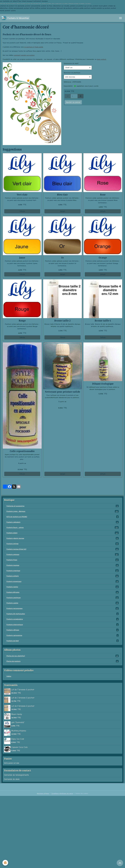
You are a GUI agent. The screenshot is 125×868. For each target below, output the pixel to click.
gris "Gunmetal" (18, 722)
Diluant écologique (103, 384)
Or (62, 258)
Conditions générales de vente (62, 793)
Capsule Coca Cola (19, 747)
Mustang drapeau (19, 731)
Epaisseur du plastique (72, 73)
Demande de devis (12, 779)
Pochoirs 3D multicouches (63, 614)
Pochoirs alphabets (63, 522)
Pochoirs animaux (63, 554)
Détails (22, 211)
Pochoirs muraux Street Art (63, 549)
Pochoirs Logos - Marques (63, 511)
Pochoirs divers (63, 533)
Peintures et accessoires (63, 506)
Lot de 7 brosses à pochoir (23, 690)
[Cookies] (5, 863)
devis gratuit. (102, 59)
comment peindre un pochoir (24, 55)
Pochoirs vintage (63, 544)
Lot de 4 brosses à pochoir (23, 706)
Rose (103, 195)
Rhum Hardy (17, 714)
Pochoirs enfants (63, 576)
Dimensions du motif (71, 63)
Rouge (22, 321)
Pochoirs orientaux (63, 571)
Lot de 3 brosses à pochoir (23, 698)
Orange (103, 258)
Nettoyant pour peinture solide (62, 392)
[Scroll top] (120, 863)
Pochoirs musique (63, 565)
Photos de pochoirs (63, 661)
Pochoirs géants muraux (63, 538)
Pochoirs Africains (63, 592)
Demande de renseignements (16, 775)
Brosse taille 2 (62, 321)
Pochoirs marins (63, 587)
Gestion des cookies (82, 793)
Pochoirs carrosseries (63, 635)
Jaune (22, 258)
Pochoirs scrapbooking (63, 619)
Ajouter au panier (73, 102)
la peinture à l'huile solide (34, 47)
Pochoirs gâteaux (63, 630)
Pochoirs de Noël (63, 641)
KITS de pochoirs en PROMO (63, 517)
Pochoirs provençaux (63, 581)
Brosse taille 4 (103, 321)
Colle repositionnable (22, 451)
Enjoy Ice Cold (18, 739)
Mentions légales (43, 793)
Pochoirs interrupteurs (63, 625)
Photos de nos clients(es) (63, 656)
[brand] (16, 18)
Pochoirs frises (63, 560)
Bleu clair (62, 195)
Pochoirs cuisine (63, 603)
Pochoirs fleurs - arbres (63, 527)
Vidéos (9, 676)
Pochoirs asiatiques (63, 598)
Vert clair (22, 195)
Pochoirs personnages (63, 608)
